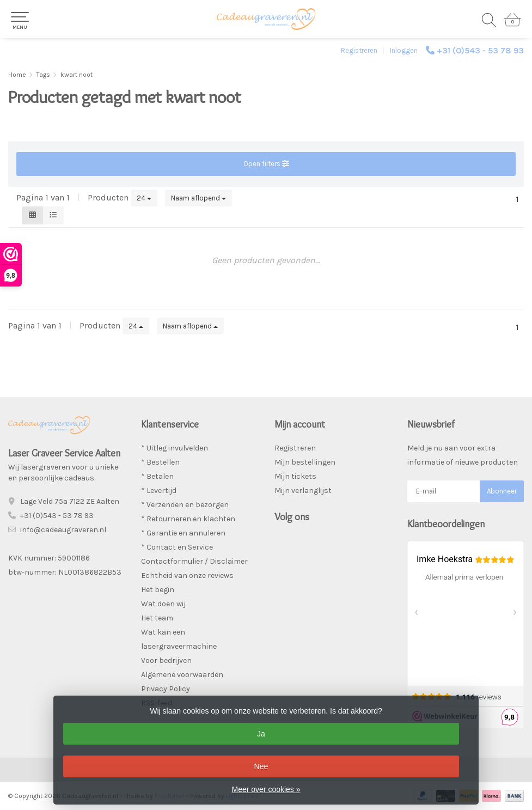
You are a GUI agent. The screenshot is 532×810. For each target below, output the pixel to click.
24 (144, 198)
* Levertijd (159, 491)
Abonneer (502, 491)
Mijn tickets (295, 476)
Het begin (158, 590)
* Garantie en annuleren (183, 533)
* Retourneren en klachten (188, 519)
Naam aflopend (198, 198)
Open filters (266, 164)
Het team (157, 618)
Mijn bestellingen (305, 462)
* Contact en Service (177, 547)
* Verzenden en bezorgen (185, 505)
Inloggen (404, 50)
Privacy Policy (166, 689)
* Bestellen (160, 462)
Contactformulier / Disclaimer (194, 561)
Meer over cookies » (266, 789)
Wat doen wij (163, 604)
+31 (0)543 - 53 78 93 (480, 50)
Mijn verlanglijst (303, 491)
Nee (261, 766)
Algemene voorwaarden (182, 675)
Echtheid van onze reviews (187, 575)
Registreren (359, 50)
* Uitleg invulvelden (175, 448)
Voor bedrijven (166, 660)
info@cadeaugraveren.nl (63, 530)
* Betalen (157, 476)
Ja (261, 734)
